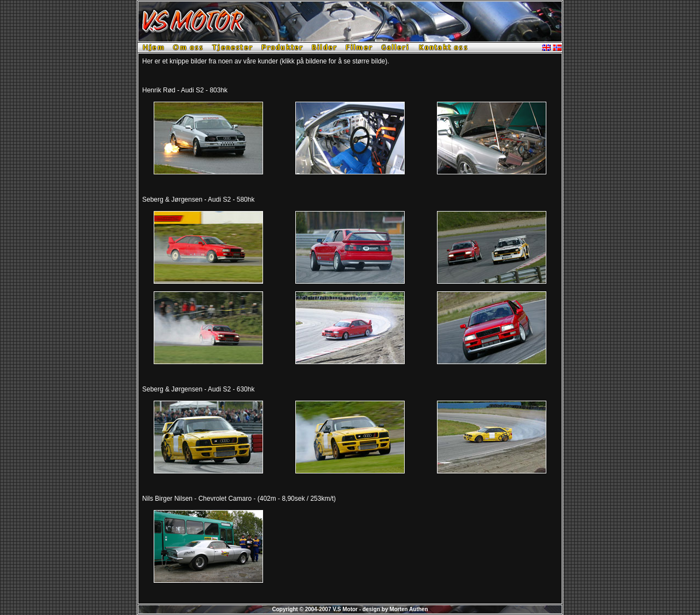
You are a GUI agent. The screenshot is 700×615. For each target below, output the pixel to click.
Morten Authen (409, 609)
